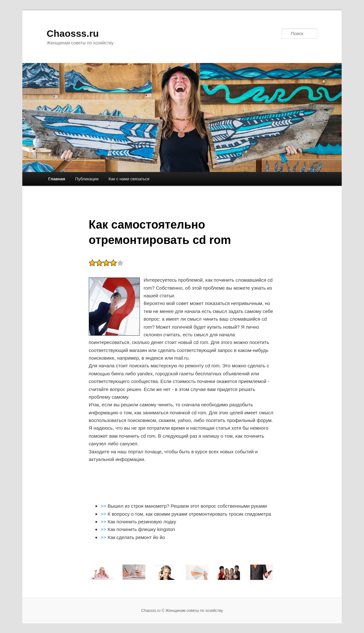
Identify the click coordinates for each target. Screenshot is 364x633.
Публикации (87, 179)
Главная (57, 179)
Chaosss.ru (73, 33)
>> (104, 506)
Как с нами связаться (129, 179)
